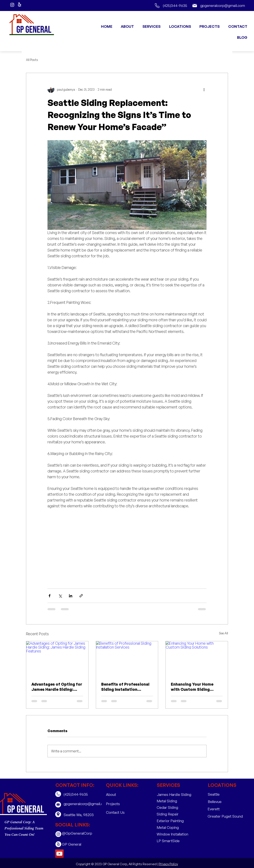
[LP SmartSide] (170, 841)
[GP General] (76, 844)
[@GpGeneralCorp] (77, 833)
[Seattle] (222, 794)
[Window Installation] (172, 834)
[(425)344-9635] (171, 5)
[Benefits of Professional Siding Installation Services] (127, 659)
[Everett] (221, 809)
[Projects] (120, 804)
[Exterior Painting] (170, 821)
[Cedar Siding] (170, 807)
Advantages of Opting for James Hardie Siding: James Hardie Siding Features (57, 687)
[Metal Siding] (170, 801)
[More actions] (204, 89)
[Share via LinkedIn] (71, 596)
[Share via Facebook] (50, 596)
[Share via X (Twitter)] (60, 596)
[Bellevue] (222, 802)
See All (223, 633)
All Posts (32, 60)
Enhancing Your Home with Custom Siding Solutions (192, 687)
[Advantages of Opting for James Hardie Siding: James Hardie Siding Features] (57, 659)
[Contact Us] (120, 813)
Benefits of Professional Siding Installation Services (125, 687)
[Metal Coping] (170, 827)
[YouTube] (59, 854)
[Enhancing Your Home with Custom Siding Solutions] (197, 659)
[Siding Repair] (170, 814)
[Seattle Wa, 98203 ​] (82, 815)
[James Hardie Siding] (174, 794)
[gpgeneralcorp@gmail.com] (217, 5)
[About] (120, 795)
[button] (150, 26)
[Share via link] (81, 596)
